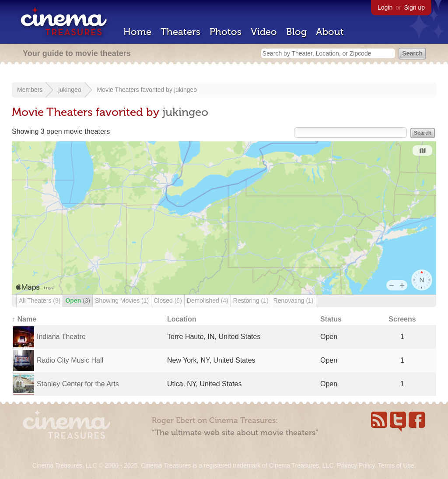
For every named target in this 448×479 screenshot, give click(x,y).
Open (78, 301)
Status (331, 319)
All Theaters (40, 301)
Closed (168, 301)
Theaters (180, 32)
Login (385, 7)
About (330, 32)
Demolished (208, 301)
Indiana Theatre (61, 337)
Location (182, 319)
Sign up (415, 7)
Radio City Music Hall (70, 360)
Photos (226, 32)
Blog (296, 32)
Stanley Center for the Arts (78, 384)
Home (137, 32)
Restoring (251, 301)
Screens (402, 319)
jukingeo (70, 90)
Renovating (294, 301)
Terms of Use (396, 465)
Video (264, 32)
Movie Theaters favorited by (136, 90)
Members (30, 90)
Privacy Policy (356, 465)
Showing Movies (122, 301)
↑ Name (24, 319)
